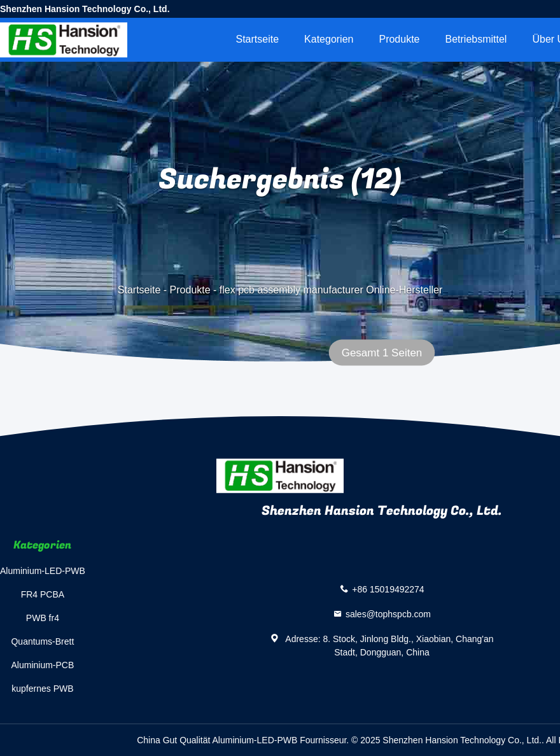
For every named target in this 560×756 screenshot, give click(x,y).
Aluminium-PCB (43, 665)
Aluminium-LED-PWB (43, 571)
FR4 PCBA (43, 594)
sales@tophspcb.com (388, 614)
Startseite (257, 39)
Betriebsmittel (476, 39)
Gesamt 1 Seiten (382, 353)
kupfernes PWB (42, 689)
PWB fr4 (43, 618)
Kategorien (329, 39)
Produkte (399, 39)
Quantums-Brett (42, 641)
